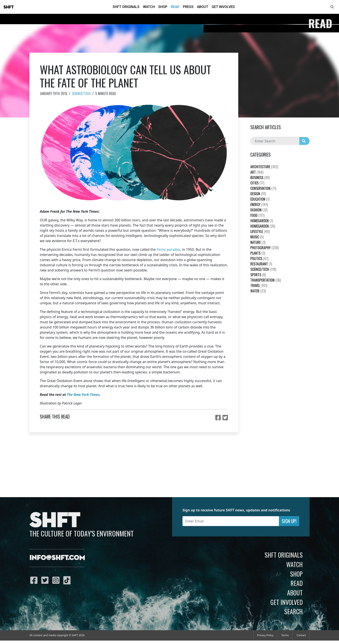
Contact (301, 635)
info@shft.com (57, 558)
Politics (259, 259)
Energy (259, 205)
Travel (259, 286)
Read (175, 7)
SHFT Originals (126, 7)
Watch (149, 7)
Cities (257, 183)
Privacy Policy (265, 635)
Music (257, 237)
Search (293, 611)
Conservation (263, 188)
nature (258, 242)
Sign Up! (289, 521)
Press (188, 7)
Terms (285, 635)
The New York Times (83, 395)
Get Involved (223, 7)
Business (260, 178)
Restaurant (261, 264)
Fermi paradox (168, 249)
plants (258, 253)
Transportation (266, 280)
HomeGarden (262, 221)
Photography (265, 248)
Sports (258, 275)
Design (258, 194)
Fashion (259, 210)
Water (258, 291)
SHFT (9, 7)
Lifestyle (260, 232)
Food (257, 215)
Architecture (264, 167)
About (203, 7)
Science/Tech (81, 94)
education (260, 199)
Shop (163, 7)
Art (257, 172)
